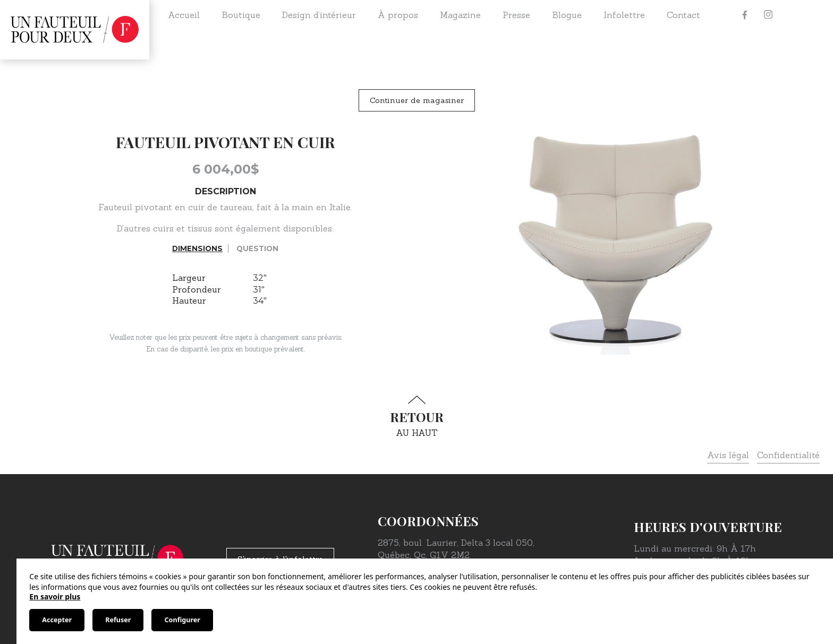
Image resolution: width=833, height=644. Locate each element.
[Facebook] (745, 15)
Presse (516, 15)
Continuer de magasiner (417, 100)
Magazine (460, 15)
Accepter (57, 620)
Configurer (182, 620)
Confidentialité (788, 455)
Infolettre (624, 15)
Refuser (118, 620)
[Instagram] (768, 15)
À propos (398, 15)
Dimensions (197, 248)
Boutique (241, 15)
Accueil (184, 15)
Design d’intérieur (319, 15)
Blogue (567, 15)
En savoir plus (55, 596)
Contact (683, 15)
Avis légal (728, 455)
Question (257, 248)
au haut (416, 417)
